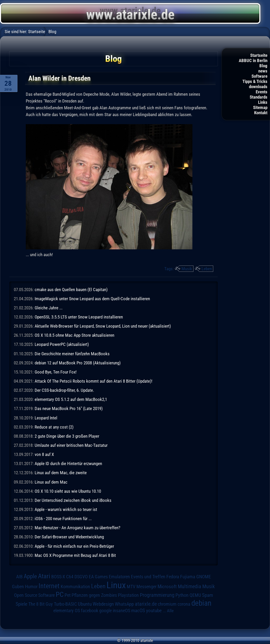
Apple (30, 576)
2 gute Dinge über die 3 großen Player (67, 436)
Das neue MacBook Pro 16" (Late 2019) (69, 408)
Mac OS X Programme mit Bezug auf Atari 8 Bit (75, 555)
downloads (258, 87)
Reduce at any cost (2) (54, 427)
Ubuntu (85, 604)
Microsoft (167, 586)
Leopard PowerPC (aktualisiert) (62, 344)
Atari (44, 576)
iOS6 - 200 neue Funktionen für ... (63, 519)
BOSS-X (58, 577)
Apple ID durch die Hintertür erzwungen (68, 464)
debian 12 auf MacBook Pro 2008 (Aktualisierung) (78, 363)
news (263, 71)
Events (262, 92)
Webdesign (103, 604)
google (105, 611)
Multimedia (190, 586)
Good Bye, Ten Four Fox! (56, 372)
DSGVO (81, 577)
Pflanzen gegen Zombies (94, 595)
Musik (187, 269)
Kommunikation (75, 586)
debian (201, 603)
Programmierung (157, 595)
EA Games (98, 577)
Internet (49, 586)
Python (182, 595)
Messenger (146, 587)
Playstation (128, 595)
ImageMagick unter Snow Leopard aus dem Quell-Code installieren (92, 299)
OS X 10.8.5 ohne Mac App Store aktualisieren (74, 335)
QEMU (195, 595)
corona (184, 604)
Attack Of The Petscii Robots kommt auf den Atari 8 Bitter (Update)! (93, 381)
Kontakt (261, 113)
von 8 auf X (44, 454)
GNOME (204, 577)
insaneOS (121, 611)
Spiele (21, 604)
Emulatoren (119, 577)
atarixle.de (146, 604)
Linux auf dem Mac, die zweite (61, 473)
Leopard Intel (46, 418)
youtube (154, 610)
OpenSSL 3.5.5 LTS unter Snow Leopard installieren (79, 317)
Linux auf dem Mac (51, 482)
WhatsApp (124, 604)
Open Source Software (34, 595)
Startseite (259, 55)
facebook (90, 611)
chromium (167, 604)
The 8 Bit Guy (41, 604)
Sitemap (260, 107)
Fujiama (188, 577)
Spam (208, 595)
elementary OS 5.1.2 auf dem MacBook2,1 (71, 399)
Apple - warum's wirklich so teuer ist (66, 509)
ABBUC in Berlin (253, 61)
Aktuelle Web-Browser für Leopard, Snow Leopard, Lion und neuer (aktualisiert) (103, 326)
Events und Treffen (148, 577)
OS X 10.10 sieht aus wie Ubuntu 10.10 (68, 491)
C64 (70, 577)
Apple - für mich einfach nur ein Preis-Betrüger (74, 546)
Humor (31, 587)
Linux (116, 585)
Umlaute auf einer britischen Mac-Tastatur (71, 445)
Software (259, 76)
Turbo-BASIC (65, 604)
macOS (138, 610)
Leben (207, 269)
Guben (18, 587)
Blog (263, 66)
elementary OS (67, 610)
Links (263, 102)
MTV (131, 586)
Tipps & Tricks (255, 81)
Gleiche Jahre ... (49, 308)
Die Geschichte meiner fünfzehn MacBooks (72, 354)
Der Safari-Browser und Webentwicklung (69, 537)
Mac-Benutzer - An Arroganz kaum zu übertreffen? (77, 528)
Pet (68, 595)
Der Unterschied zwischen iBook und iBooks (73, 500)
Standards (259, 97)
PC (60, 594)
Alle (170, 611)
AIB (19, 577)
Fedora (173, 577)
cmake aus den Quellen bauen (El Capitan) (71, 290)
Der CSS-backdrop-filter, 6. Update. (64, 390)
